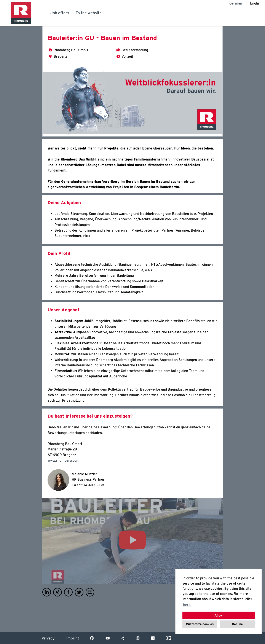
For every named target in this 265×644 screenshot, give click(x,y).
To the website (89, 13)
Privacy (48, 638)
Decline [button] (237, 624)
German (236, 3)
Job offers (60, 13)
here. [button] (187, 605)
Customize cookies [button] (200, 624)
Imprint (73, 638)
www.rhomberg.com (63, 460)
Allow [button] (219, 615)
